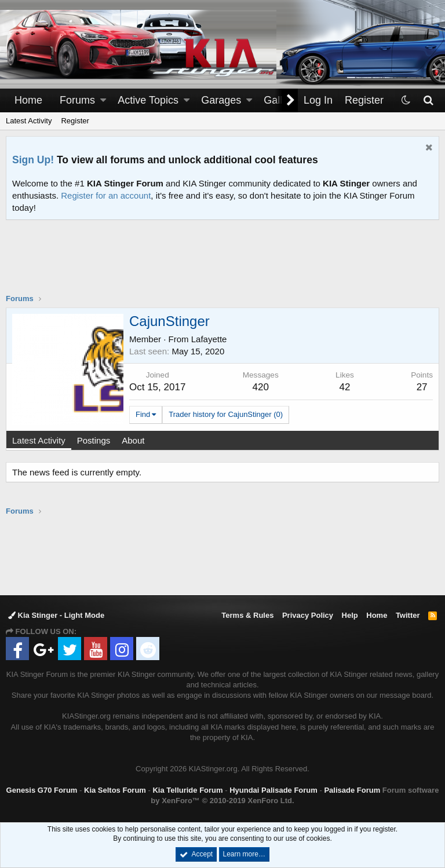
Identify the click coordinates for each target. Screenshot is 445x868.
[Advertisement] (222, 264)
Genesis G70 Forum (42, 790)
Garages (221, 100)
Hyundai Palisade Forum (273, 790)
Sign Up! (33, 160)
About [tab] (133, 440)
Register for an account (106, 195)
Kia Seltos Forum (115, 790)
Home (28, 100)
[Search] (428, 100)
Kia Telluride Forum (187, 790)
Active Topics (148, 100)
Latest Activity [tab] (39, 440)
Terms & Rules (247, 615)
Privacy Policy (308, 615)
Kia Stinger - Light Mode (56, 615)
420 (261, 387)
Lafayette (209, 339)
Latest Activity (29, 121)
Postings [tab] (94, 440)
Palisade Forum (352, 790)
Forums (77, 100)
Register (75, 121)
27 (422, 387)
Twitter (408, 615)
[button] (103, 100)
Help (350, 615)
